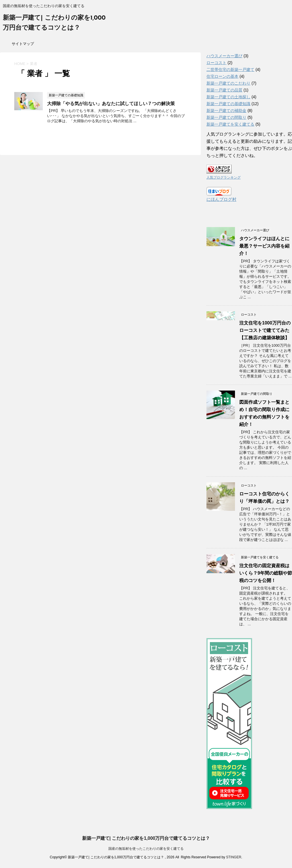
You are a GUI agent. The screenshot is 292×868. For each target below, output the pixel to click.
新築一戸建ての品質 (224, 90)
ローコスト (216, 63)
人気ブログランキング (224, 177)
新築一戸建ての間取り (226, 117)
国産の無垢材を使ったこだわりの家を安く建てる (146, 849)
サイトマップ (23, 44)
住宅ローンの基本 (222, 76)
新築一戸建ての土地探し (228, 97)
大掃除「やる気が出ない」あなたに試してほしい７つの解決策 (111, 104)
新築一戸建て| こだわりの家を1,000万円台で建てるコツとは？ (146, 838)
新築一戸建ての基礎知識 (228, 104)
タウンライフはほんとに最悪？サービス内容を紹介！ (264, 246)
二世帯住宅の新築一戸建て (230, 70)
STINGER (234, 857)
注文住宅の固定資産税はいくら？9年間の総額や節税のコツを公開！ (266, 573)
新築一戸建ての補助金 (226, 111)
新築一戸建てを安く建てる (230, 124)
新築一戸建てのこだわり (228, 83)
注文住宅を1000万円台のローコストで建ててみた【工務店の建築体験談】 (265, 330)
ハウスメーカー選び (224, 56)
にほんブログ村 (221, 199)
